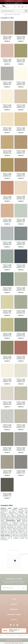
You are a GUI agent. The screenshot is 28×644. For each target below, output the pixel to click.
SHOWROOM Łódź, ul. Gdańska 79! (14, 1)
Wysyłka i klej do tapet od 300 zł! (14, 3)
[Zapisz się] (24, 588)
